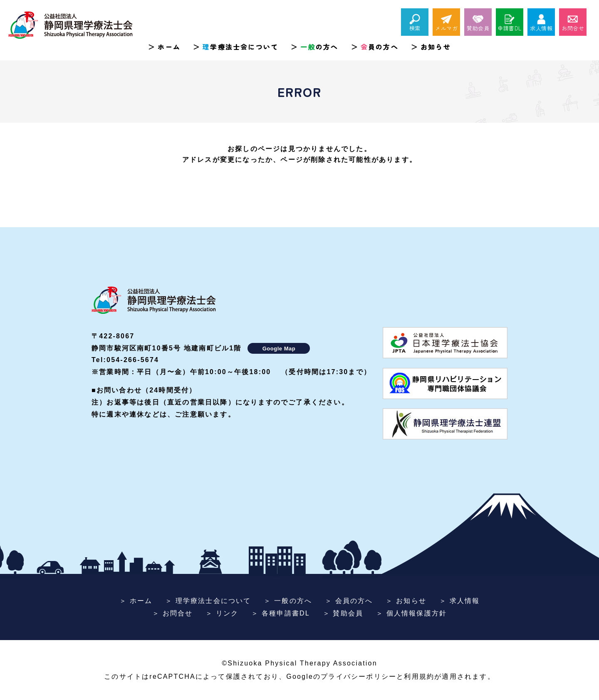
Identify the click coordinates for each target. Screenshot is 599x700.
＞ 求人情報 (460, 601)
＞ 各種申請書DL (281, 613)
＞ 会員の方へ (349, 601)
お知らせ (436, 47)
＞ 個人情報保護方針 (411, 613)
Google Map (279, 349)
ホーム (169, 47)
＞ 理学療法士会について (208, 601)
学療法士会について (240, 47)
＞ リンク (222, 613)
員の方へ (380, 47)
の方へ (319, 47)
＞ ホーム (136, 601)
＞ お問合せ (173, 613)
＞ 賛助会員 (343, 613)
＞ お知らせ (406, 601)
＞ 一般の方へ (288, 601)
